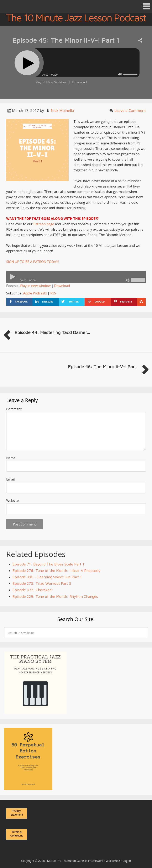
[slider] (87, 63)
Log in (127, 861)
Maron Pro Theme (59, 861)
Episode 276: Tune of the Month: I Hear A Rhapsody (56, 571)
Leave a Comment (130, 110)
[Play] (27, 63)
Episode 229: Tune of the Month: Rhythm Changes (55, 596)
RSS (53, 293)
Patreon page (44, 224)
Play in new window (35, 286)
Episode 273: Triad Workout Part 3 (42, 583)
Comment (14, 409)
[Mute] (120, 74)
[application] (76, 74)
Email (11, 479)
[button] (76, 6)
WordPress (113, 861)
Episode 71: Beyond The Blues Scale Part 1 (48, 564)
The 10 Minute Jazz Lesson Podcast (76, 18)
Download (79, 82)
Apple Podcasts (35, 293)
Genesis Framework (90, 861)
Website (12, 501)
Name (11, 458)
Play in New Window (51, 82)
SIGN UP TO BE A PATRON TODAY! (33, 262)
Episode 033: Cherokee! (33, 590)
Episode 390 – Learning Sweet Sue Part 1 (47, 577)
